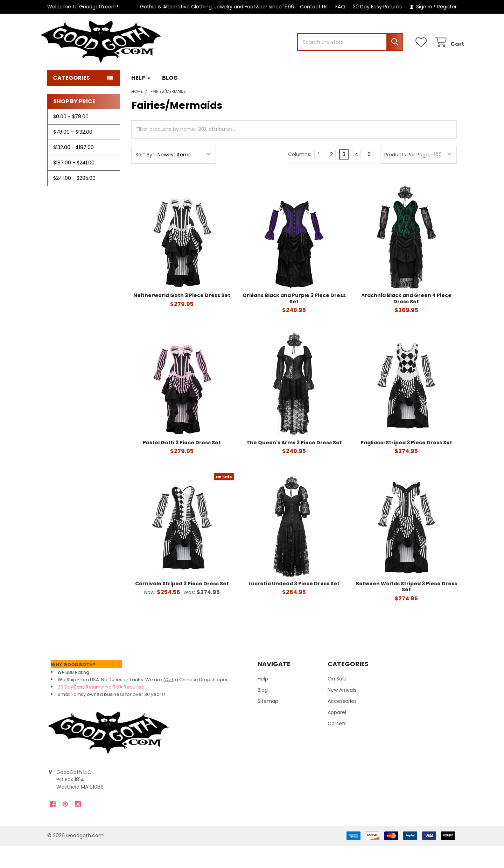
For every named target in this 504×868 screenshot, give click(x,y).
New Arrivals (342, 712)
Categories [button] (71, 100)
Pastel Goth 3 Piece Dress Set (182, 465)
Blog (170, 100)
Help (141, 100)
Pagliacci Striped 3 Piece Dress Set (406, 465)
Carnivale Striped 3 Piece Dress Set (182, 606)
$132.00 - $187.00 (73, 170)
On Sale (337, 701)
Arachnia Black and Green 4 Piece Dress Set (406, 321)
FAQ (340, 7)
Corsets (337, 746)
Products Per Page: (407, 177)
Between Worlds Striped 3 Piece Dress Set (406, 609)
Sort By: (144, 177)
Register (447, 7)
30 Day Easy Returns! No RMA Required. (102, 709)
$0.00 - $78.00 (71, 139)
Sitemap (268, 724)
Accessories (342, 724)
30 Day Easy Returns (377, 7)
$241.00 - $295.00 (74, 200)
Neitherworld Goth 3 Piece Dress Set (182, 318)
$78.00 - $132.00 (73, 154)
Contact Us (314, 7)
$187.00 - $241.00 (74, 185)
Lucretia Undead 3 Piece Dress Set (294, 606)
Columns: (300, 177)
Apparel (337, 735)
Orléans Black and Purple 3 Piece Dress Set (294, 321)
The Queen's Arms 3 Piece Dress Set (294, 465)
